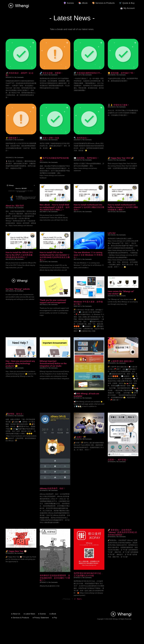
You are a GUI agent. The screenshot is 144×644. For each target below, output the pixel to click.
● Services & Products (20, 618)
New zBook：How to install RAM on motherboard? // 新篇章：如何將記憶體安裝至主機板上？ (55, 207)
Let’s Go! (112, 233)
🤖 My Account (127, 8)
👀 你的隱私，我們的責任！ (86, 158)
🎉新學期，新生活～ (15, 414)
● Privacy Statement (41, 618)
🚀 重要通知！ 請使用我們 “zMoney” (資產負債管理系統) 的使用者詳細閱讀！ (122, 532)
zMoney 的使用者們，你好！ (53, 488)
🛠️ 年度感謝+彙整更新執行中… (88, 73)
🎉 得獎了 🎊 (80, 437)
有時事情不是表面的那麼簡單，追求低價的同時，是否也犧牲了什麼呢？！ (55, 578)
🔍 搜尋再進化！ (81, 138)
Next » (79, 599)
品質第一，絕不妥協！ (118, 460)
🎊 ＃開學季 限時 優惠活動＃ (121, 361)
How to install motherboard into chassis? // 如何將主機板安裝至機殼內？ (89, 207)
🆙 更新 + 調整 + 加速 (49, 138)
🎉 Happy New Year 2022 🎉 (121, 158)
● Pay (55, 618)
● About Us (16, 614)
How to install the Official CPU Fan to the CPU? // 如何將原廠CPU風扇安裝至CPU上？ (19, 255)
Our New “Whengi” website (18, 289)
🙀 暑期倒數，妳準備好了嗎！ (121, 73)
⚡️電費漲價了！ (13, 138)
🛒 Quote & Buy (127, 3)
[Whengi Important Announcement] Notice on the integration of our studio (53, 364)
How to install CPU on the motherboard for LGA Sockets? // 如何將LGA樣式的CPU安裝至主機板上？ (55, 256)
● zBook (53, 614)
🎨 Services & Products (103, 3)
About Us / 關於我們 (15, 206)
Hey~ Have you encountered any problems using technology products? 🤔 (20, 364)
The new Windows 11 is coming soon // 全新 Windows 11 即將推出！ (88, 255)
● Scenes (42, 614)
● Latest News (29, 614)
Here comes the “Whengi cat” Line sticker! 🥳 (121, 293)
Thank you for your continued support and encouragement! (53, 301)
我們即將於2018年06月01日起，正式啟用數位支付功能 (88, 574)
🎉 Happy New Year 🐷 (16, 551)
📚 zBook (83, 3)
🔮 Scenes (69, 3)
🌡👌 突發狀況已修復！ (119, 105)
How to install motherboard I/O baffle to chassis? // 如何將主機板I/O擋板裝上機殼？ (123, 207)
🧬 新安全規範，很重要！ (51, 73)
